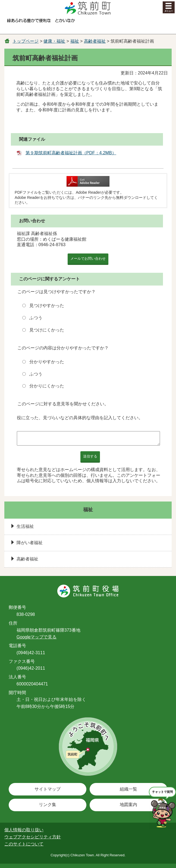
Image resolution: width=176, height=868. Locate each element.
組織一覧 (128, 789)
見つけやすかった (47, 305)
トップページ (26, 41)
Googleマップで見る (37, 637)
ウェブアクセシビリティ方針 (33, 837)
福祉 (75, 41)
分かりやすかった (47, 362)
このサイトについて (24, 844)
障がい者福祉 (30, 543)
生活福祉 (25, 526)
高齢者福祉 (95, 41)
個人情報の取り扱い (24, 830)
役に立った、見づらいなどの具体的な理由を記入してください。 (80, 418)
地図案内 (128, 805)
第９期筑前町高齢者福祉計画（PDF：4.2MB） (71, 153)
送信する (90, 456)
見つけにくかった (47, 330)
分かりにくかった (47, 386)
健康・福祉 (54, 41)
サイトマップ (48, 789)
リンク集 (48, 805)
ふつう (36, 318)
